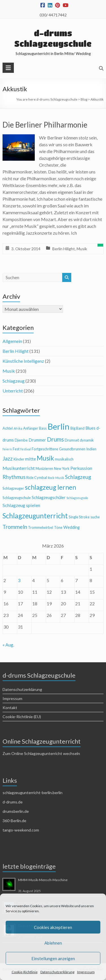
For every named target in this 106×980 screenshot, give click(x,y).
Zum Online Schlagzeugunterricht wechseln (41, 753)
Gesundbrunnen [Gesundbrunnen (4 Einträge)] (72, 449)
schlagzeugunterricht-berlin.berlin (33, 793)
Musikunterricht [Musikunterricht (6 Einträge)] (19, 468)
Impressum (86, 972)
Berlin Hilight (64, 249)
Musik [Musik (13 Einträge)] (45, 458)
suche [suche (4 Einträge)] (95, 517)
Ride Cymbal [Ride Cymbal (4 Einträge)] (37, 478)
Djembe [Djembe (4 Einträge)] (21, 440)
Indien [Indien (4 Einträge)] (91, 449)
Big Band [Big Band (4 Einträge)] (77, 428)
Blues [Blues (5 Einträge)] (90, 428)
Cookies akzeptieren (53, 927)
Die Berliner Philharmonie (45, 125)
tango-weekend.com (21, 830)
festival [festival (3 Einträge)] (26, 449)
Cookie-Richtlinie (25, 972)
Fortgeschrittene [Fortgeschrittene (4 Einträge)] (45, 449)
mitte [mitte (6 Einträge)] (31, 459)
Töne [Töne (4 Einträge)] (58, 527)
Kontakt (10, 708)
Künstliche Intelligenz (23, 361)
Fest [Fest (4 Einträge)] (16, 449)
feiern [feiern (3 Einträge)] (7, 449)
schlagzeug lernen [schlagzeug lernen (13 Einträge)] (50, 487)
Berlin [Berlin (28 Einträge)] (59, 426)
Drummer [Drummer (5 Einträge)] (37, 440)
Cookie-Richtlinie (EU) (22, 717)
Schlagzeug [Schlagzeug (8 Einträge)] (78, 477)
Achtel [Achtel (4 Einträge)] (8, 428)
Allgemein (12, 341)
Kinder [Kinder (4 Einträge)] (19, 459)
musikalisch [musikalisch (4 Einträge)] (64, 459)
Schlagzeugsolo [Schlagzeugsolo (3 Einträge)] (77, 498)
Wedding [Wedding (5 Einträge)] (72, 527)
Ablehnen (53, 943)
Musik (82, 249)
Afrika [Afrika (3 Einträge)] (18, 428)
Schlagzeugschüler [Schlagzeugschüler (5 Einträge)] (49, 498)
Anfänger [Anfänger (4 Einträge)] (31, 428)
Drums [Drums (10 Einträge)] (55, 439)
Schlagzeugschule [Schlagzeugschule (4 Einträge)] (17, 498)
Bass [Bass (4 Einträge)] (43, 428)
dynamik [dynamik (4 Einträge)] (87, 440)
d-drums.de (13, 802)
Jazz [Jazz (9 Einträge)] (8, 458)
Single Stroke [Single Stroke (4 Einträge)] (79, 517)
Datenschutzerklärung (57, 972)
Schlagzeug (14, 381)
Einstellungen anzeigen (53, 958)
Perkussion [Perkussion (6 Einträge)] (81, 468)
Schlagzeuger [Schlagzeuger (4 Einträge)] (13, 488)
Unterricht (13, 391)
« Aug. (8, 645)
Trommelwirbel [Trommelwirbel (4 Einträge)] (41, 527)
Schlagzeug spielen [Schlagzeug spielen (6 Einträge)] (21, 505)
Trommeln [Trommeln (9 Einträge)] (15, 527)
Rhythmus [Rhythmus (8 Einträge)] (14, 477)
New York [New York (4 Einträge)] (62, 468)
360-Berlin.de (14, 821)
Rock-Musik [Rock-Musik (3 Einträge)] (56, 478)
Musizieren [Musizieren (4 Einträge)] (44, 468)
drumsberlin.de (16, 811)
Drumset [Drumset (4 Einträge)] (72, 440)
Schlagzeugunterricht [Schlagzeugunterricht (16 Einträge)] (35, 516)
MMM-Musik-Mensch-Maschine (43, 880)
